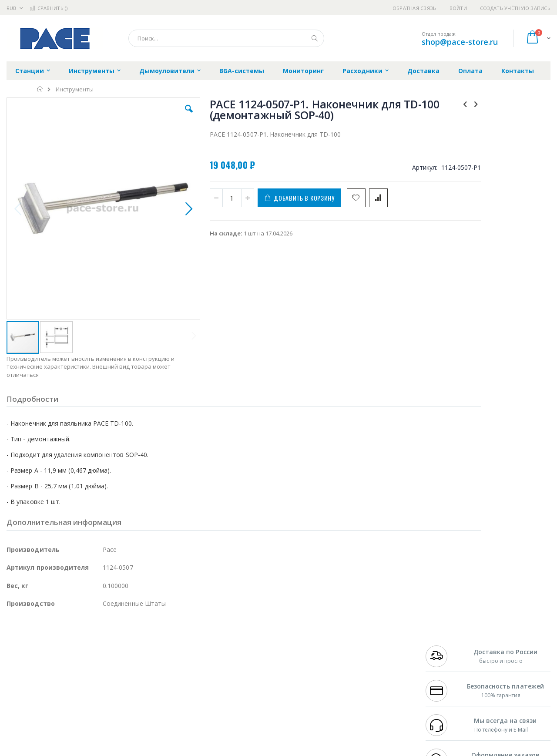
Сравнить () (49, 8)
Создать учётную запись (515, 8)
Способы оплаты (355, 672)
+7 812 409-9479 (445, 646)
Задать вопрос (213, 697)
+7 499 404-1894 (445, 638)
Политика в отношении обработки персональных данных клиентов (241, 676)
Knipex (50, 714)
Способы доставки (357, 655)
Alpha (52, 663)
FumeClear (42, 646)
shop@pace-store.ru (460, 42)
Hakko (15, 638)
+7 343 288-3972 (445, 655)
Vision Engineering (31, 680)
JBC (56, 638)
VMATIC (110, 697)
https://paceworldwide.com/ (175, 750)
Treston (17, 697)
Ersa (38, 638)
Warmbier (48, 697)
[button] (162, 115)
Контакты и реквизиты (364, 638)
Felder (77, 663)
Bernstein (19, 714)
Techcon (81, 697)
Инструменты (75, 89)
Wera (74, 714)
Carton (104, 680)
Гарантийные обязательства (233, 638)
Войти (458, 8)
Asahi (101, 663)
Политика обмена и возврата (234, 655)
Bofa (13, 646)
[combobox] (226, 38)
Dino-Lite (75, 680)
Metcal (73, 646)
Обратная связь (414, 8)
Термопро (104, 646)
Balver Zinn (22, 663)
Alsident (126, 638)
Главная (40, 89)
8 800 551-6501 (447, 663)
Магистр (137, 646)
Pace (75, 638)
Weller (98, 638)
